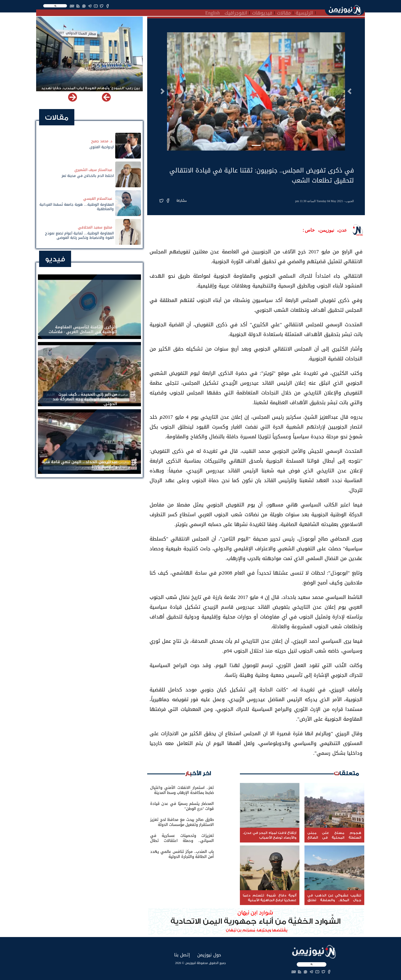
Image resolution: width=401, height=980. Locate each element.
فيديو (55, 259)
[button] (349, 91)
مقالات (284, 12)
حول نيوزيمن (209, 955)
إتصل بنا (182, 955)
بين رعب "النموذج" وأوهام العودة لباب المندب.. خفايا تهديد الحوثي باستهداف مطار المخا (90, 91)
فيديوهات (262, 12)
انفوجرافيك (236, 12)
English (212, 12)
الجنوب (350, 201)
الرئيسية (304, 12)
